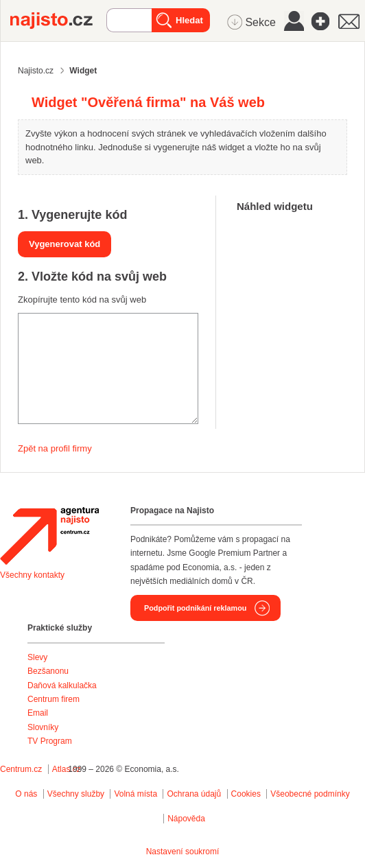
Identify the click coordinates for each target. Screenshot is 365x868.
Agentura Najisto (49, 536)
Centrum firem (54, 699)
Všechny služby (77, 794)
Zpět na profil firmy (55, 448)
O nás (26, 794)
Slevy (37, 657)
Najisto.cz (58, 21)
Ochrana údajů (194, 794)
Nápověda (186, 819)
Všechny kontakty (32, 575)
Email (38, 713)
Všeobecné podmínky (310, 794)
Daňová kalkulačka (62, 685)
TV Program (50, 741)
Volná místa (136, 794)
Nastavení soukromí (183, 852)
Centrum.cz (21, 769)
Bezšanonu (48, 671)
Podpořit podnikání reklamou (195, 608)
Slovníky (43, 727)
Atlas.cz (67, 769)
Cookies (246, 794)
